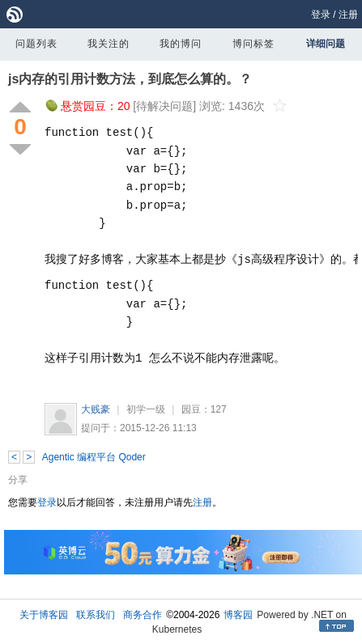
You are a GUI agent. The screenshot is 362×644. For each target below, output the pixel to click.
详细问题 (326, 44)
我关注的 (109, 44)
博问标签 (253, 44)
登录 (321, 15)
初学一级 (146, 409)
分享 (18, 480)
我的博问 (181, 44)
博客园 (238, 615)
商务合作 (143, 615)
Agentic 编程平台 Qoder (94, 457)
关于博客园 (44, 615)
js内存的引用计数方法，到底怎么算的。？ (130, 79)
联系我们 (96, 615)
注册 (348, 15)
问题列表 (36, 44)
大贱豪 (96, 409)
